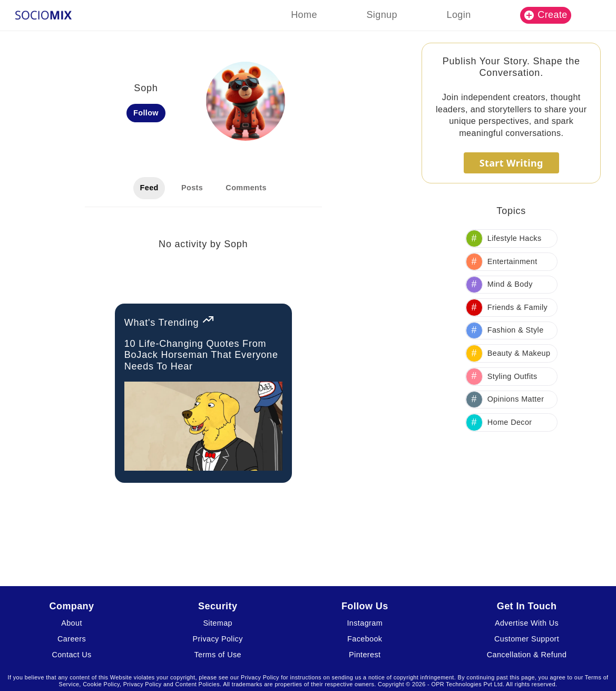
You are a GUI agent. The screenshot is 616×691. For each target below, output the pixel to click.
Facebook (365, 639)
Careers (72, 639)
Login (459, 15)
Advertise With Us (527, 623)
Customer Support (527, 639)
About (72, 623)
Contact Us (71, 655)
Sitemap (218, 623)
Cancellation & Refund (527, 655)
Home (304, 15)
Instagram (365, 623)
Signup (382, 15)
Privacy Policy (218, 639)
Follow (146, 113)
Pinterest (365, 655)
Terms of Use (218, 655)
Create (546, 15)
